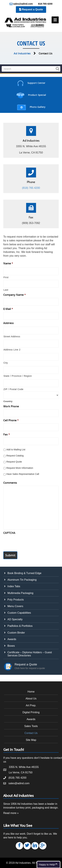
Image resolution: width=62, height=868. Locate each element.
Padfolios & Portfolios (20, 626)
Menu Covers (15, 606)
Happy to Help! (47, 864)
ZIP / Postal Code (13, 389)
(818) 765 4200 (31, 188)
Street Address (12, 336)
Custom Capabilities (19, 613)
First (6, 277)
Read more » (11, 813)
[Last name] (31, 284)
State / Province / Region (18, 376)
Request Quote (14, 462)
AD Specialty (15, 619)
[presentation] (28, 542)
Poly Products (16, 600)
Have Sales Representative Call (23, 474)
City (6, 363)
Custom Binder (16, 633)
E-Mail (8, 309)
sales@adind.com (21, 4)
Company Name (15, 295)
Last (6, 290)
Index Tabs (14, 586)
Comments (10, 483)
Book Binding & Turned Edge (24, 573)
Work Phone (11, 406)
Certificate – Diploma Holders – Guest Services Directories (30, 654)
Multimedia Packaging (20, 593)
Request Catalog (15, 456)
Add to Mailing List (16, 450)
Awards (12, 639)
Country (8, 401)
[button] (19, 846)
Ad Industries (22, 53)
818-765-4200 (43, 4)
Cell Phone (11, 420)
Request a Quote (31, 9)
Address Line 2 (12, 350)
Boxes (11, 646)
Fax (7, 434)
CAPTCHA (9, 533)
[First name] (31, 271)
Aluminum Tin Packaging (22, 580)
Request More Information (20, 468)
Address (9, 323)
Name (8, 263)
